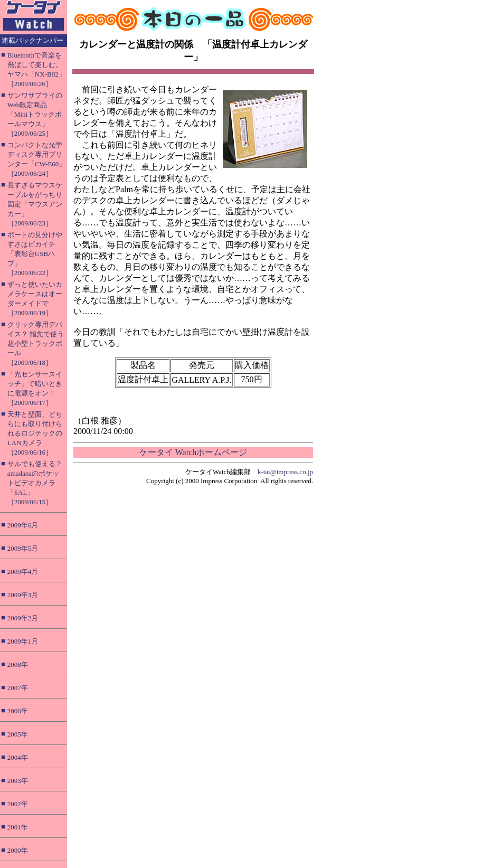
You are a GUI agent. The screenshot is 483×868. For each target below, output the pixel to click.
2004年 (18, 757)
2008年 (18, 664)
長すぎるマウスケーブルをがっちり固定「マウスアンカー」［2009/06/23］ (35, 204)
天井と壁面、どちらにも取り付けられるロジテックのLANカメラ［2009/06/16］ (35, 433)
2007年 (18, 688)
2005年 (18, 734)
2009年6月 (23, 525)
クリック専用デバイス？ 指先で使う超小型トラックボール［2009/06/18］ (36, 343)
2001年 (18, 827)
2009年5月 (23, 548)
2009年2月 (23, 618)
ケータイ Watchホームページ (193, 452)
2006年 (18, 711)
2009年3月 (23, 595)
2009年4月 (23, 572)
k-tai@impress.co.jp (285, 472)
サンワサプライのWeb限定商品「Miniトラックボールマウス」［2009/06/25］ (35, 114)
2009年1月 (23, 641)
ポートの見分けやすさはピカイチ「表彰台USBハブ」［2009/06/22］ (35, 254)
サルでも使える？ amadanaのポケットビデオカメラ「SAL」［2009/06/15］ (35, 483)
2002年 (18, 804)
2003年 (18, 781)
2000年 (18, 850)
